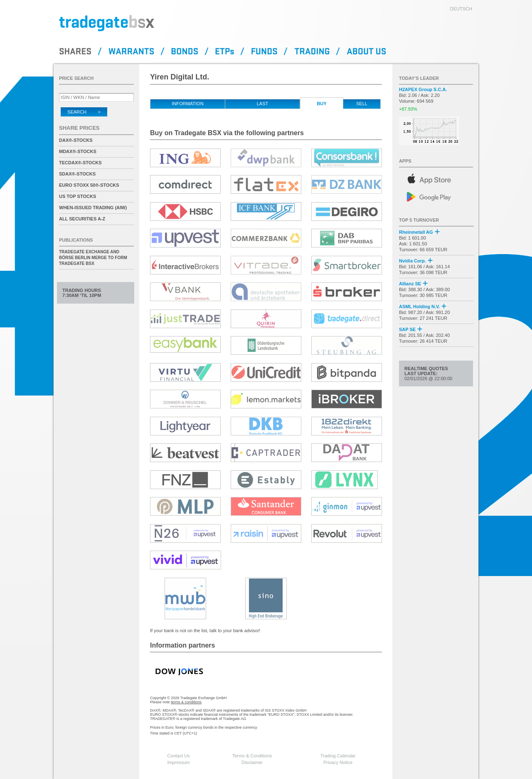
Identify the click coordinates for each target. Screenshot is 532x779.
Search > (84, 112)
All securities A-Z (82, 219)
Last (263, 104)
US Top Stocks (78, 196)
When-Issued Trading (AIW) (93, 208)
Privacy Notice (338, 762)
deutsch (461, 9)
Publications (76, 240)
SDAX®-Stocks (77, 174)
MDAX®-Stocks (78, 151)
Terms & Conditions (252, 756)
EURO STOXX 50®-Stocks (89, 185)
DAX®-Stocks (76, 140)
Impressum (178, 762)
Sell (362, 104)
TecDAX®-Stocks (80, 163)
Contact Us (178, 756)
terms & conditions (186, 702)
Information (187, 104)
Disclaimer (252, 762)
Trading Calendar (338, 756)
